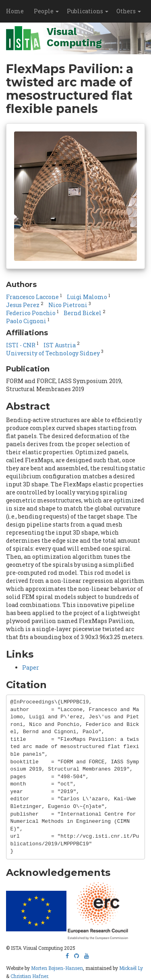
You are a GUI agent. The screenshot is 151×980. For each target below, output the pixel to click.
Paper (31, 667)
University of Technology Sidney (53, 353)
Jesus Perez (23, 305)
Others (129, 11)
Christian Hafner (29, 976)
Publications (88, 11)
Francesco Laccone (32, 297)
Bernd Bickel (83, 313)
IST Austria (60, 345)
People (46, 11)
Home (15, 11)
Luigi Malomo (87, 297)
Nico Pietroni (68, 305)
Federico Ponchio (31, 313)
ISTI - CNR (21, 345)
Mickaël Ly (131, 968)
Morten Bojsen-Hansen (57, 968)
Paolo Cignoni (26, 321)
